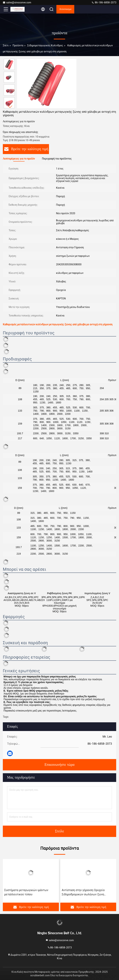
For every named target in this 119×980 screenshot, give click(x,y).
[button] (10, 107)
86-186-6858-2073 (104, 2)
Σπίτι (6, 45)
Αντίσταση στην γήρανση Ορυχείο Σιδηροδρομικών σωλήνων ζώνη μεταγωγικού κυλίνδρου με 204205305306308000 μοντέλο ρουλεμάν (83, 893)
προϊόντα (18, 45)
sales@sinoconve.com (17, 2)
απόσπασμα (65, 9)
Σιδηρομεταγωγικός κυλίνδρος (45, 45)
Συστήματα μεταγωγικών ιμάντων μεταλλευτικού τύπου (26, 892)
